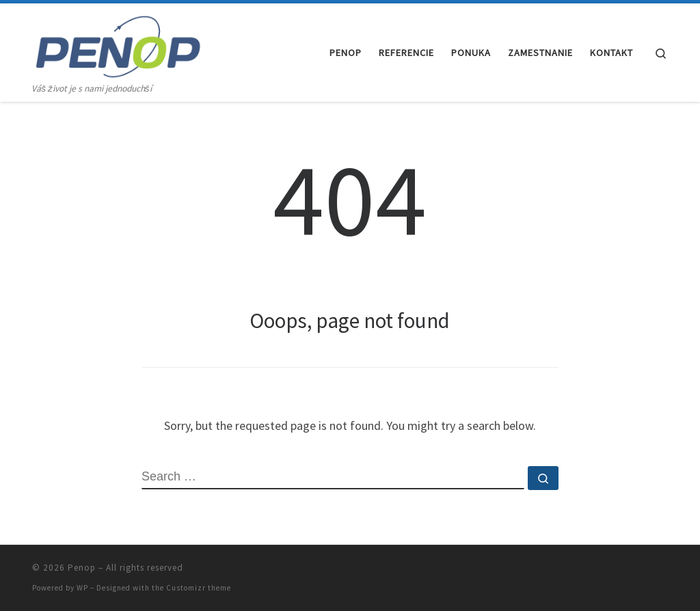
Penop (82, 568)
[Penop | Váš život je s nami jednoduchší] (118, 42)
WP (82, 588)
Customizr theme (199, 588)
